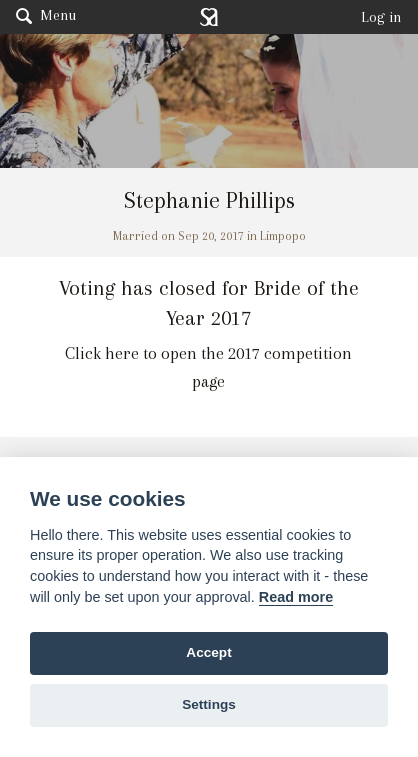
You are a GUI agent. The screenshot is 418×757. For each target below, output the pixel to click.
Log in (381, 17)
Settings (209, 704)
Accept (208, 652)
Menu (46, 15)
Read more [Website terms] (296, 597)
